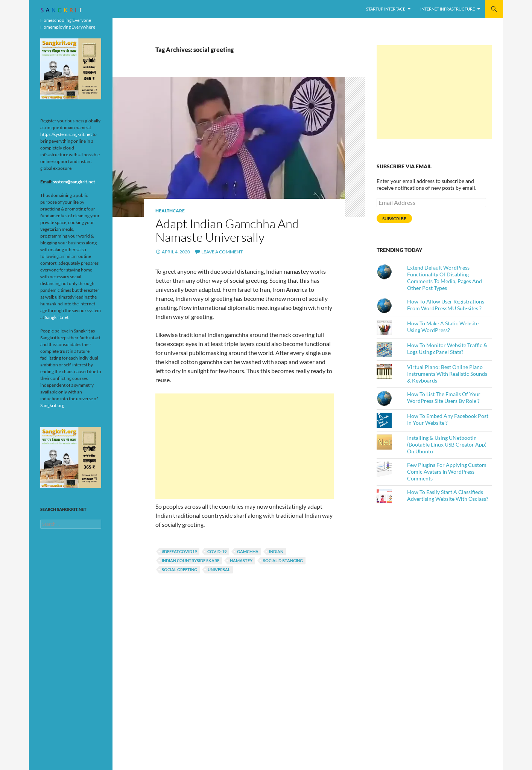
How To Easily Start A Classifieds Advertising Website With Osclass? (448, 495)
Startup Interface (386, 9)
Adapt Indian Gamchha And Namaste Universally (227, 230)
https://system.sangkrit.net (66, 134)
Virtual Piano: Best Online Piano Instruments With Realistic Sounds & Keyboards (447, 374)
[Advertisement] (245, 446)
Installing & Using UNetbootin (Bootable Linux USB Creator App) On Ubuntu (447, 444)
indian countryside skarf (191, 560)
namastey (241, 560)
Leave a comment (222, 252)
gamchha (248, 551)
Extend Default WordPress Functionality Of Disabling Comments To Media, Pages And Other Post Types (445, 278)
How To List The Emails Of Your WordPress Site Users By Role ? (444, 397)
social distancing (283, 560)
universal (219, 569)
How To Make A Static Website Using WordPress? (443, 327)
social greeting (179, 569)
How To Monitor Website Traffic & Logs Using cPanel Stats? (447, 348)
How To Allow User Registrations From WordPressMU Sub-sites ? (446, 305)
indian (276, 551)
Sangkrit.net (57, 317)
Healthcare (170, 211)
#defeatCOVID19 (179, 551)
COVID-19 (217, 551)
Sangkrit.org (52, 405)
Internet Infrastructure (448, 9)
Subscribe (394, 219)
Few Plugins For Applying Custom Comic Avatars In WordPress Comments (447, 472)
